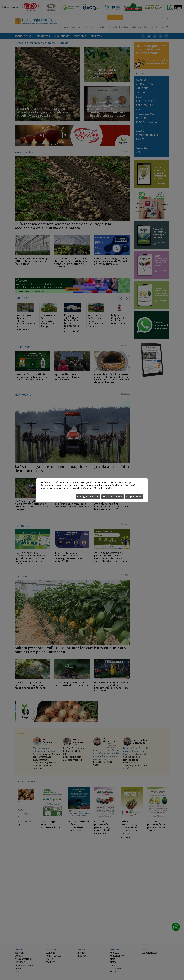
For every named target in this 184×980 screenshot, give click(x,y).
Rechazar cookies (113, 496)
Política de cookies (102, 488)
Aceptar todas (134, 496)
